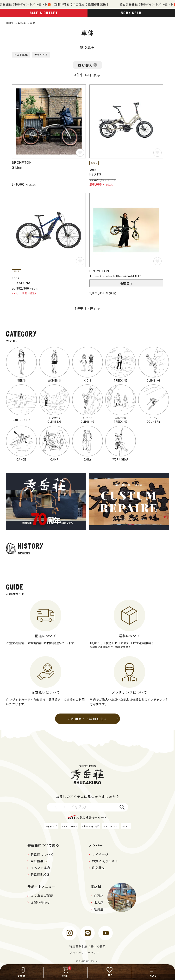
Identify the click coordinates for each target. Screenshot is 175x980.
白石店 (99, 896)
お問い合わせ (40, 902)
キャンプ (52, 826)
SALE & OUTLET (44, 13)
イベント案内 (40, 868)
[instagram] (69, 933)
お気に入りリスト (105, 861)
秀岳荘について (42, 854)
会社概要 (37, 861)
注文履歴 (98, 868)
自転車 (22, 23)
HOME (10, 23)
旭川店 (99, 909)
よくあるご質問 (42, 896)
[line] (87, 933)
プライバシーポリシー (84, 953)
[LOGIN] (22, 972)
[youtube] (106, 933)
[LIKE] (109, 972)
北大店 (99, 902)
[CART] (66, 972)
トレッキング (91, 826)
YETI (127, 826)
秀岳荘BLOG (40, 874)
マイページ (100, 854)
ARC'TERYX (70, 826)
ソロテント (111, 826)
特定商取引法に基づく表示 (87, 946)
